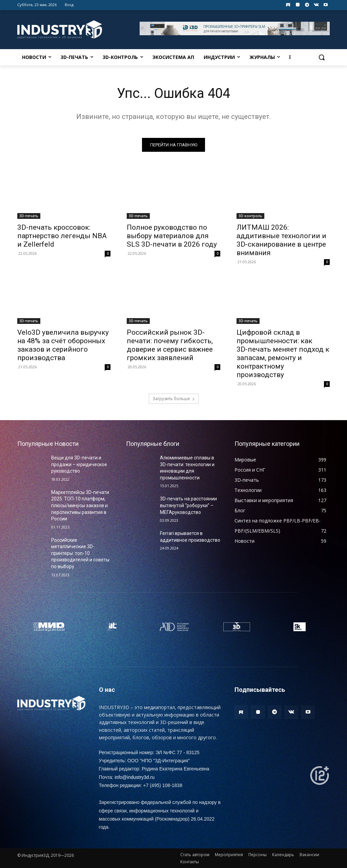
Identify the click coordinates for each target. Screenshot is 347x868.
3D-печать (29, 216)
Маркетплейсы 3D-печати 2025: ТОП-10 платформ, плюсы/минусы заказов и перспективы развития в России (80, 505)
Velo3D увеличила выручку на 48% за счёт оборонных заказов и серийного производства (63, 345)
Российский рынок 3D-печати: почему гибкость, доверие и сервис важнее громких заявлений (170, 345)
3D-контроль (250, 216)
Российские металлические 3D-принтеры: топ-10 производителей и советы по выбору (80, 553)
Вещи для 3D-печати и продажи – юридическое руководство (79, 464)
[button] (322, 57)
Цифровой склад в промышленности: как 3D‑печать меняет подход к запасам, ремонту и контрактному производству (283, 354)
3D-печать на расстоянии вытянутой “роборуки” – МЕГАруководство (188, 505)
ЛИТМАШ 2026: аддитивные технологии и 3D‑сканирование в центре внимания (281, 240)
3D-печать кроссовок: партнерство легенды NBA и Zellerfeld (62, 236)
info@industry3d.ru (135, 777)
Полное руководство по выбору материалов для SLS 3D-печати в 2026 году (172, 236)
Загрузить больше (174, 399)
